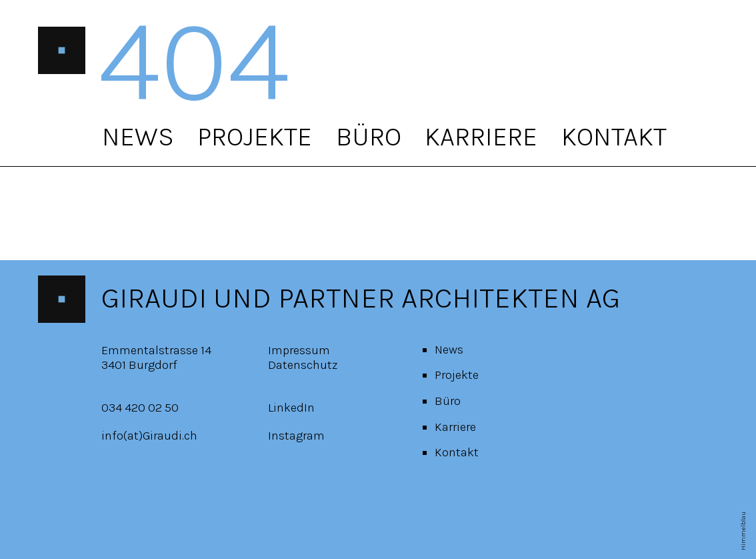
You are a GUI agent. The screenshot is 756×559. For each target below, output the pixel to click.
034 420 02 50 (140, 408)
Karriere (481, 136)
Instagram (296, 436)
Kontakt (614, 136)
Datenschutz (303, 365)
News (138, 136)
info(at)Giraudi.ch (149, 436)
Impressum (299, 350)
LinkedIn (291, 408)
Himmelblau (743, 531)
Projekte (255, 136)
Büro (369, 136)
